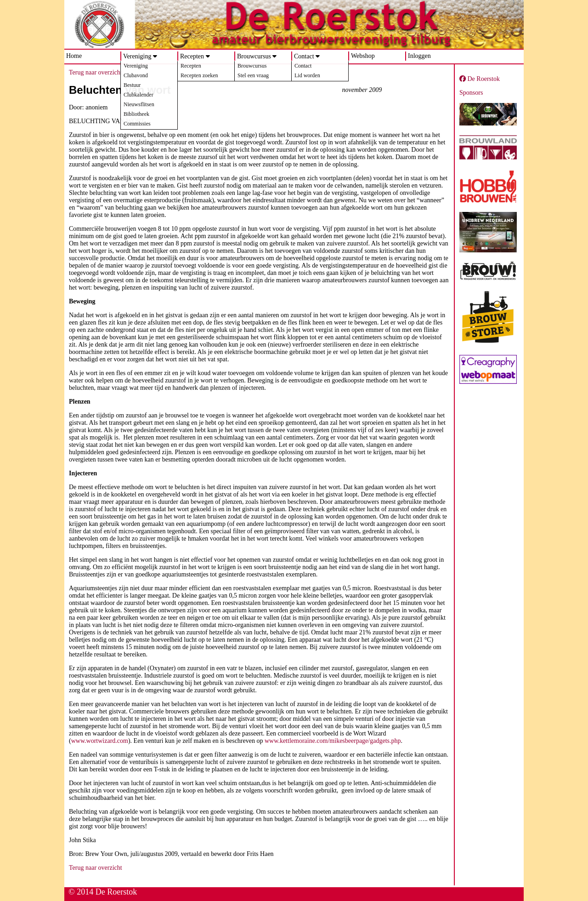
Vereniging (137, 56)
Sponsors (471, 93)
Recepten (192, 56)
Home (74, 56)
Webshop (363, 56)
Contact (304, 56)
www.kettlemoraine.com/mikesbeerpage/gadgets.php (333, 741)
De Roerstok (480, 79)
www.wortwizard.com (100, 741)
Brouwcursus (254, 56)
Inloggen (419, 56)
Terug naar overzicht (96, 72)
